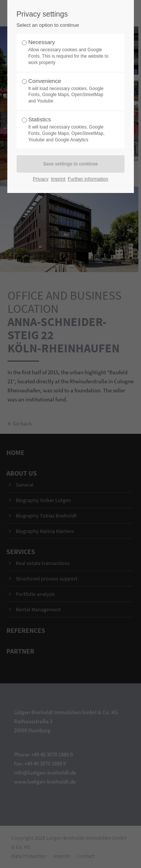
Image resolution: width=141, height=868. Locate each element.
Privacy (41, 179)
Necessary (68, 52)
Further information (88, 179)
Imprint (58, 179)
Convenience (68, 91)
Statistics (68, 129)
